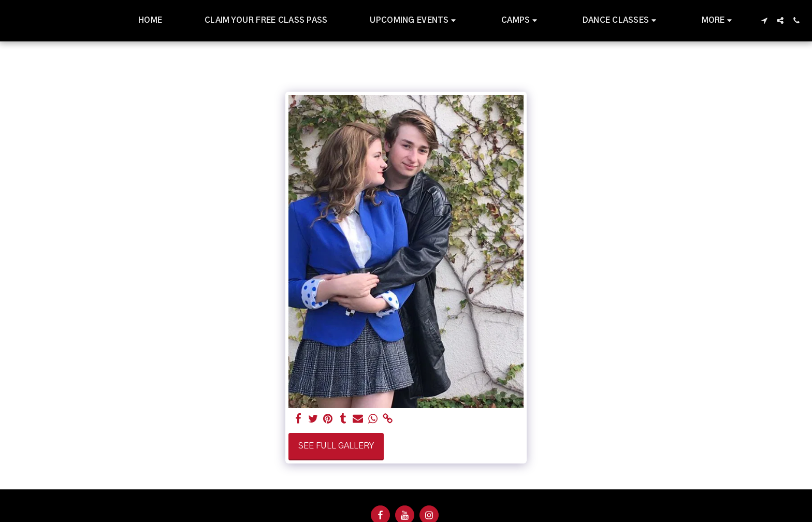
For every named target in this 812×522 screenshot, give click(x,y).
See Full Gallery (336, 446)
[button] (414, 21)
